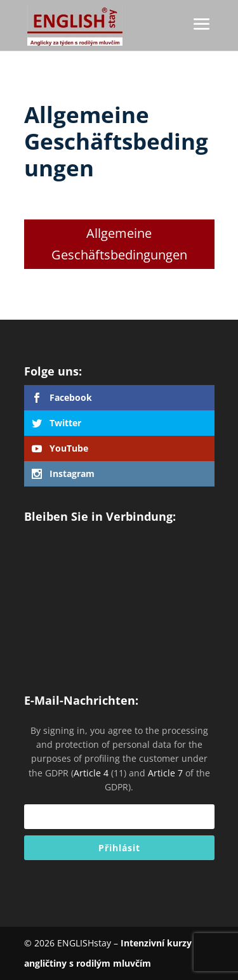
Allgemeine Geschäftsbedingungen (119, 244)
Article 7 (165, 773)
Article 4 (91, 773)
